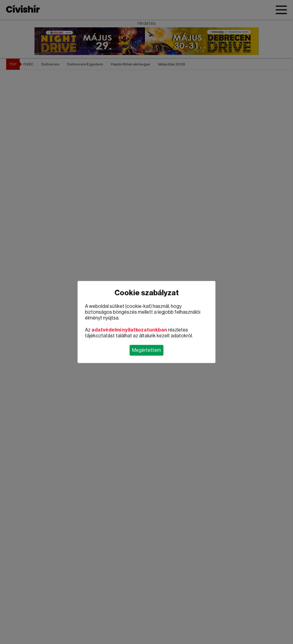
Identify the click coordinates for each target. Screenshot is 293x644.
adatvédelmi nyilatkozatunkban (129, 330)
